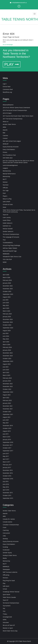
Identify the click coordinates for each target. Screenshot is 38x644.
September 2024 (8, 328)
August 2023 (7, 364)
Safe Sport (6, 586)
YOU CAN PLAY (7, 259)
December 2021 (8, 406)
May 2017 (6, 456)
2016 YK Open (7, 113)
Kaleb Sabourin (8, 223)
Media (5, 558)
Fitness (5, 152)
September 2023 (8, 361)
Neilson (5, 182)
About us (6, 122)
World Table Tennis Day (10, 631)
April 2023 (6, 372)
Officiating (6, 575)
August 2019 (7, 431)
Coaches (5, 135)
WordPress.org (7, 92)
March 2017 (6, 462)
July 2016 (6, 481)
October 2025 (7, 291)
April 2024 (6, 342)
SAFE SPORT (7, 202)
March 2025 (6, 311)
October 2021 (7, 412)
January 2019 (7, 440)
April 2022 (6, 398)
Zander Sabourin (8, 231)
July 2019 (6, 434)
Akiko (4, 127)
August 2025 (7, 297)
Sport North (6, 594)
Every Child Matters (9, 149)
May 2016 (6, 487)
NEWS (5, 262)
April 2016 (6, 490)
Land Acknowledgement (10, 165)
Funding (5, 547)
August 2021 (7, 417)
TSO (4, 611)
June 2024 (6, 336)
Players (5, 196)
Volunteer (6, 622)
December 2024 (8, 319)
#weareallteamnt (8, 105)
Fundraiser (6, 550)
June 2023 (6, 370)
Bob (4, 133)
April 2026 (6, 275)
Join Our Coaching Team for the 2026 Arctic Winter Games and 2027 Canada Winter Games (18, 162)
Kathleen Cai (7, 226)
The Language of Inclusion (11, 237)
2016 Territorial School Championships (15, 110)
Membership (7, 171)
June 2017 (6, 453)
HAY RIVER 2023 (8, 158)
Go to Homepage (8, 45)
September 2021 (8, 414)
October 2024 (7, 325)
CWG (4, 536)
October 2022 (7, 389)
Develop (5, 539)
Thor (4, 240)
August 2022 (7, 395)
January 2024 (7, 350)
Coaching (6, 530)
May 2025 (6, 305)
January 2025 (7, 317)
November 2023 (8, 356)
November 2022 (8, 386)
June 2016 (6, 484)
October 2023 (7, 358)
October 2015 (7, 495)
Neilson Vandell (8, 229)
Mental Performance (9, 174)
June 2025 (6, 303)
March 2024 (6, 344)
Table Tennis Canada (9, 597)
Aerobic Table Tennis (9, 124)
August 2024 (7, 331)
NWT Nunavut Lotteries (10, 572)
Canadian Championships (11, 525)
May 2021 (6, 423)
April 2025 (6, 308)
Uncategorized (7, 617)
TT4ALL (5, 614)
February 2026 (7, 280)
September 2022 (8, 392)
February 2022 (7, 400)
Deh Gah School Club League (12, 141)
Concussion (6, 533)
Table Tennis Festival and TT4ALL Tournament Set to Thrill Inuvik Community (19, 211)
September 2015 (8, 498)
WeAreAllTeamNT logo (10, 251)
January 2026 (7, 283)
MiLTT (5, 179)
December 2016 (8, 470)
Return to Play (7, 199)
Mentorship (6, 176)
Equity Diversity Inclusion (11, 147)
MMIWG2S (6, 567)
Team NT (6, 215)
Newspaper (6, 569)
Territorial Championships (11, 234)
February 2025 (7, 314)
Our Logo (6, 190)
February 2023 (7, 378)
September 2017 (8, 451)
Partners (5, 578)
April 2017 (6, 459)
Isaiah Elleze (7, 220)
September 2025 (8, 294)
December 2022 (8, 384)
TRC (4, 608)
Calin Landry (7, 217)
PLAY (12, 64)
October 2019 (7, 428)
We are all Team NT (9, 625)
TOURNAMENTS (8, 243)
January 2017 (7, 467)
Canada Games (7, 522)
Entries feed (7, 87)
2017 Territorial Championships (13, 119)
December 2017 (8, 445)
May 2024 (6, 339)
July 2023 (6, 367)
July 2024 (6, 333)
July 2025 (6, 300)
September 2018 (8, 442)
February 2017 (7, 465)
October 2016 (7, 476)
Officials (5, 188)
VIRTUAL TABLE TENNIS (10, 248)
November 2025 (8, 289)
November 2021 (8, 409)
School (5, 589)
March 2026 (6, 277)
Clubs (5, 527)
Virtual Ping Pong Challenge (11, 245)
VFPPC (5, 620)
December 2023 (8, 353)
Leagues (5, 168)
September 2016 (8, 479)
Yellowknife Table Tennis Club (12, 257)
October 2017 (7, 448)
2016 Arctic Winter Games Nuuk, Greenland (16, 108)
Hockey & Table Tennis (10, 555)
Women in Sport (8, 628)
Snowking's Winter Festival (11, 592)
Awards (5, 130)
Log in (5, 84)
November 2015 (8, 493)
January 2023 (7, 381)
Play (4, 583)
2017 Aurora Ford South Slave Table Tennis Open (18, 116)
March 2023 (6, 375)
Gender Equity (7, 553)
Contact (5, 138)
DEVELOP (6, 144)
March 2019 (6, 437)
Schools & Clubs (8, 204)
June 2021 (6, 420)
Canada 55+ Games (9, 519)
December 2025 (8, 286)
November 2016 (8, 473)
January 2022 (7, 403)
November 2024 (8, 322)
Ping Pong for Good (9, 581)
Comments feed (8, 89)
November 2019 (8, 426)
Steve (4, 207)
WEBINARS (6, 254)
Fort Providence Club (9, 155)
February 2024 (7, 347)
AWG (4, 516)
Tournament (7, 606)
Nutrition (6, 185)
